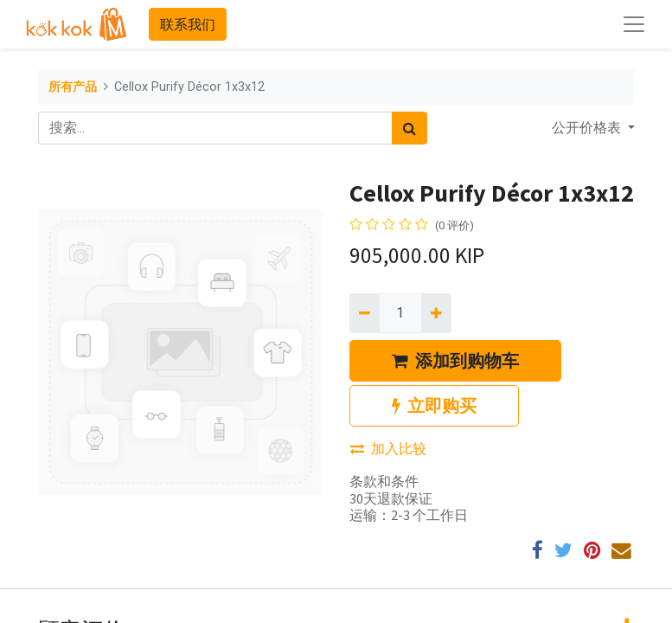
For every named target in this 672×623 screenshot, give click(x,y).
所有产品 (73, 87)
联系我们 (188, 24)
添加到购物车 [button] (455, 360)
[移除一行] (365, 313)
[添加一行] (436, 313)
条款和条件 (384, 481)
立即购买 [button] (434, 405)
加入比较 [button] (388, 448)
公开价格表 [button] (588, 127)
